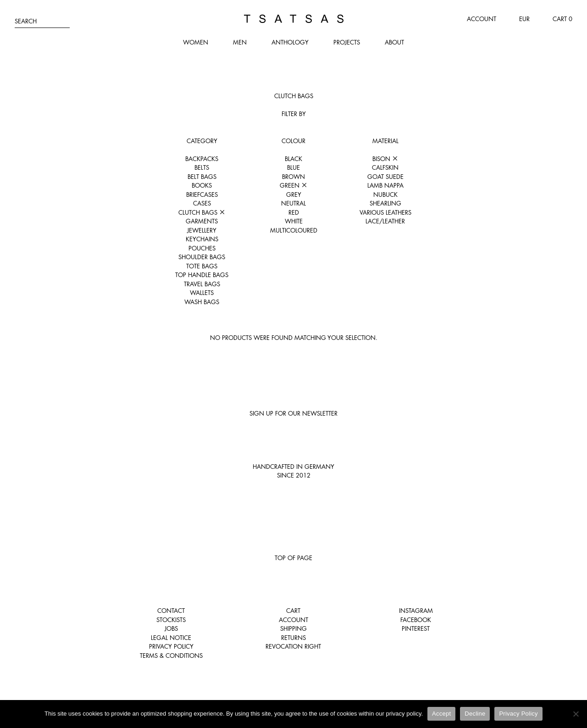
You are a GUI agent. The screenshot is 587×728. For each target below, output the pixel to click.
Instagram (416, 611)
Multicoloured (294, 230)
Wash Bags (202, 302)
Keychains (202, 239)
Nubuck (385, 195)
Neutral (293, 203)
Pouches (202, 248)
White (294, 221)
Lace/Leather (385, 221)
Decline (475, 714)
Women (196, 42)
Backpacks (202, 159)
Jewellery (202, 230)
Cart (293, 611)
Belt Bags (202, 177)
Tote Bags (202, 266)
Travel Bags (202, 284)
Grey (294, 195)
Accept (441, 714)
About (394, 42)
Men (240, 42)
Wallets (202, 293)
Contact (171, 611)
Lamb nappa (385, 185)
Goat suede (385, 177)
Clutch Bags (202, 212)
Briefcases (202, 195)
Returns (293, 638)
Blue (293, 167)
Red (294, 212)
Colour (293, 141)
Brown (293, 177)
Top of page (293, 558)
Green (293, 185)
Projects (347, 42)
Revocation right (293, 646)
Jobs (171, 628)
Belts (202, 167)
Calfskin (385, 167)
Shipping (293, 628)
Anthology (290, 42)
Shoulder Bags (202, 257)
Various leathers (385, 212)
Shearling (385, 203)
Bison (385, 159)
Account (482, 19)
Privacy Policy (171, 646)
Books (202, 185)
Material (385, 141)
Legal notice (171, 638)
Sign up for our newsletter (293, 413)
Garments (202, 221)
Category (202, 141)
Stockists (171, 620)
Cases (202, 203)
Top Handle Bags (202, 275)
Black (293, 159)
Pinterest (416, 628)
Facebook (416, 620)
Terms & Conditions (171, 656)
